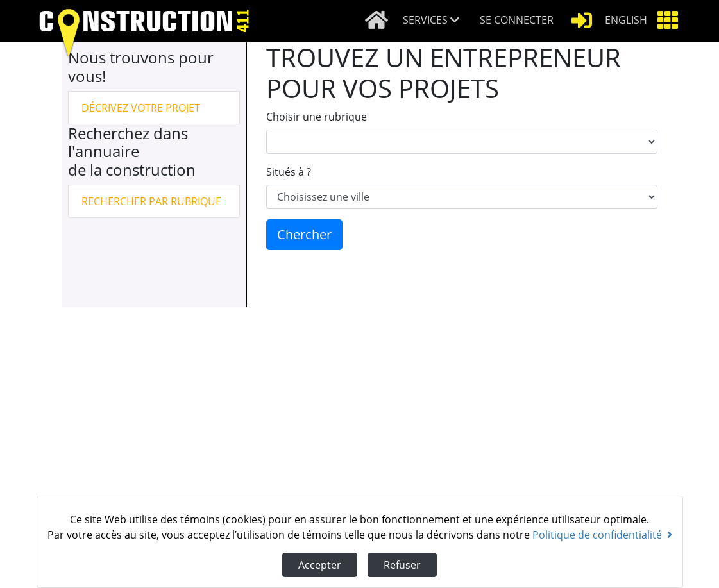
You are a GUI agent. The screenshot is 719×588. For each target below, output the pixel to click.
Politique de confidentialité (602, 535)
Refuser (402, 565)
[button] (436, 21)
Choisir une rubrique (317, 117)
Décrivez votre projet (141, 108)
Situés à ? (289, 172)
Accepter (320, 565)
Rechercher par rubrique (151, 201)
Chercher (304, 234)
